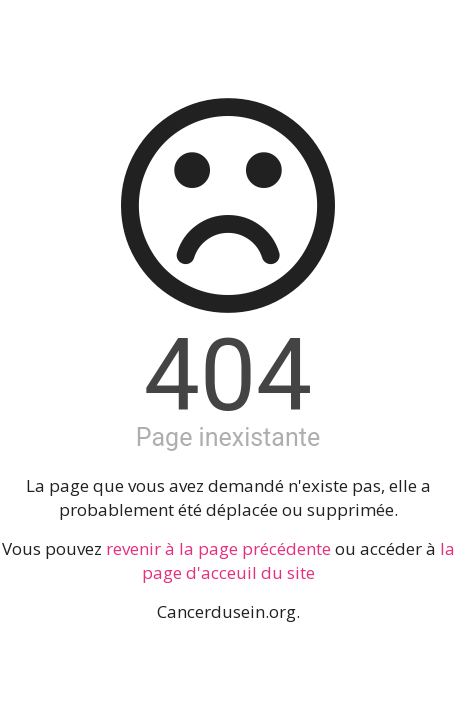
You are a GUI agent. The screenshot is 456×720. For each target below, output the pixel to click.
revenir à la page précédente (218, 548)
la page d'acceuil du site (298, 560)
